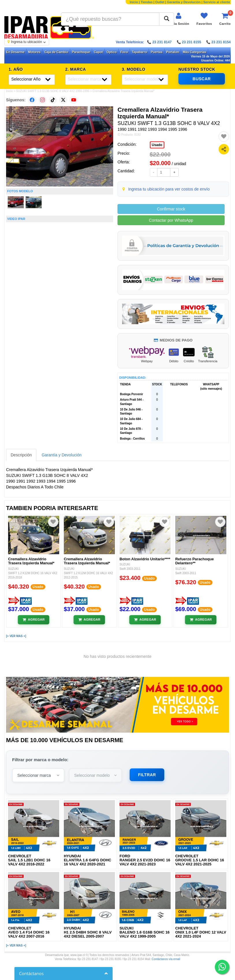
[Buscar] (167, 19)
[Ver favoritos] (204, 19)
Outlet (160, 2)
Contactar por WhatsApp (171, 220)
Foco (124, 52)
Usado (157, 145)
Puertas (156, 52)
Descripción (21, 455)
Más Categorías (194, 52)
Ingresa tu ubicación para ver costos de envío (169, 189)
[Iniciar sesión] (179, 19)
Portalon (173, 52)
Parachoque (81, 52)
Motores (34, 52)
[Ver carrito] (225, 19)
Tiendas (147, 2)
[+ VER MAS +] (16, 636)
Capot (98, 52)
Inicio (134, 2)
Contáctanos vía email (166, 959)
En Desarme (15, 52)
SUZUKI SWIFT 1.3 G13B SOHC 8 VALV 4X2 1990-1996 (53, 91)
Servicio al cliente (217, 2)
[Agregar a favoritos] (224, 137)
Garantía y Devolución (184, 2)
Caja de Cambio (56, 52)
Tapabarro (139, 52)
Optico (112, 52)
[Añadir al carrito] (34, 620)
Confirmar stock (171, 209)
